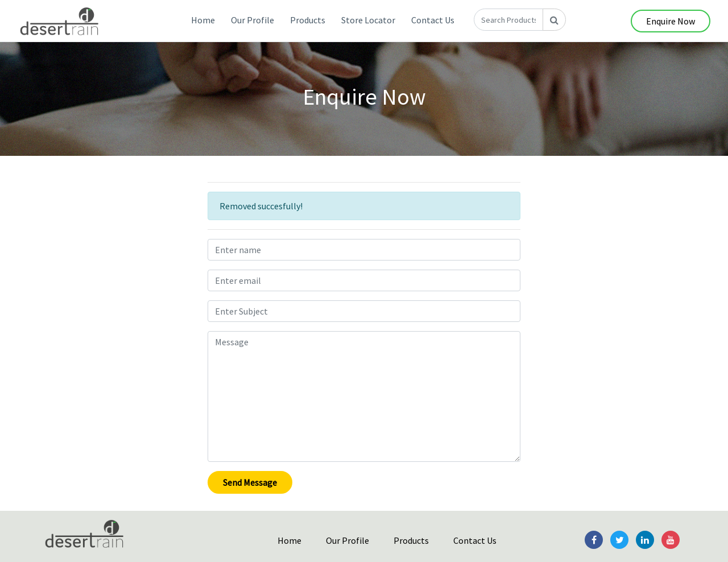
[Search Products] (508, 20)
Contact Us (433, 20)
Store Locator (368, 20)
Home (203, 20)
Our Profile (253, 20)
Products (308, 20)
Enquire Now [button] (671, 21)
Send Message (250, 482)
